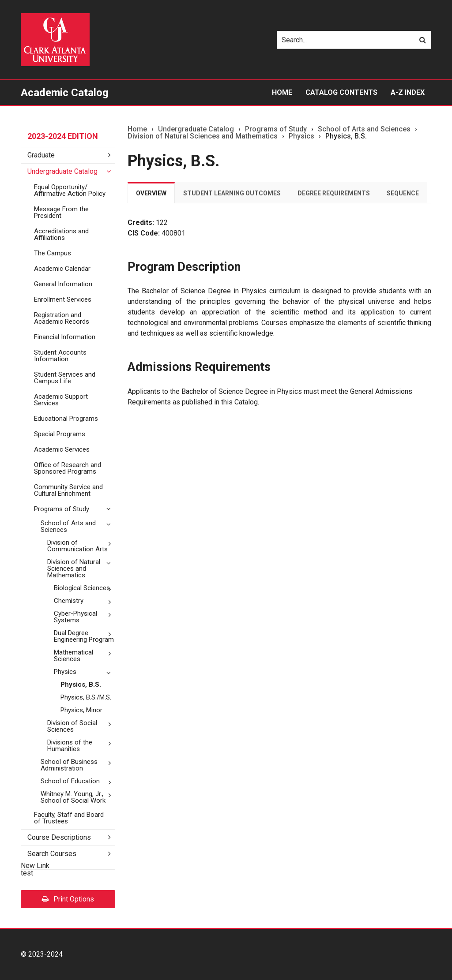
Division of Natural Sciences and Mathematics (74, 569)
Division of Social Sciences (72, 726)
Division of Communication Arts (77, 546)
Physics (65, 672)
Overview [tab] (151, 193)
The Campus (53, 253)
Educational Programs (66, 419)
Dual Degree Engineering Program (84, 636)
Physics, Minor (81, 710)
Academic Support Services (61, 400)
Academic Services (62, 449)
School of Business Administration (69, 765)
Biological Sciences (82, 588)
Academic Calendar (62, 269)
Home (282, 92)
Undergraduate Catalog (62, 171)
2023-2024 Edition (63, 136)
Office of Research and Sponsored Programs (68, 468)
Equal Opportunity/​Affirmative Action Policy (70, 190)
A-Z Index (408, 92)
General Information (63, 284)
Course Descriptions (59, 837)
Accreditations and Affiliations (61, 234)
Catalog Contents (341, 92)
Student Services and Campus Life (65, 378)
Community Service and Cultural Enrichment (68, 490)
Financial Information (65, 337)
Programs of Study (62, 509)
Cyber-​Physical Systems (75, 617)
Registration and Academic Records (62, 318)
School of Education (70, 781)
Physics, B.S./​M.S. (86, 697)
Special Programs (60, 434)
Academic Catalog (65, 93)
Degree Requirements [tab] (334, 193)
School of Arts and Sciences (68, 526)
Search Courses (52, 854)
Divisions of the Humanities (70, 746)
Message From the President (61, 212)
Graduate (41, 155)
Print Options (68, 899)
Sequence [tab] (403, 193)
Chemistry (69, 601)
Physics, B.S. (81, 685)
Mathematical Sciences (73, 656)
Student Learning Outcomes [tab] (232, 193)
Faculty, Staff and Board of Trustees (69, 818)
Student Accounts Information (60, 356)
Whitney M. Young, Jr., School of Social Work (73, 797)
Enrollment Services (63, 299)
